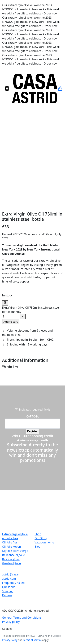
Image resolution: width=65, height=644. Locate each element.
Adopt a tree (10, 458)
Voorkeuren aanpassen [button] (43, 590)
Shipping (8, 510)
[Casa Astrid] (35, 88)
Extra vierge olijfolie (15, 453)
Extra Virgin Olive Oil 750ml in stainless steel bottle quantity (31, 229)
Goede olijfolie (11, 483)
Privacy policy (11, 541)
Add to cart (11, 241)
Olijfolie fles (10, 462)
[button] (60, 89)
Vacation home (44, 462)
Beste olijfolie (11, 478)
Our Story (41, 458)
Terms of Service (32, 559)
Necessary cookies (15, 617)
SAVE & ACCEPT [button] (10, 642)
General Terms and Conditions (22, 537)
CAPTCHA (32, 336)
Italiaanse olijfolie (14, 474)
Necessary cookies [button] (12, 613)
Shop (38, 453)
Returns (7, 515)
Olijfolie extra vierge (15, 470)
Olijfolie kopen (11, 466)
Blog (38, 466)
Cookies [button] (7, 548)
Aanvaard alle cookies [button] (14, 590)
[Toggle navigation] (7, 89)
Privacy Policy (10, 559)
